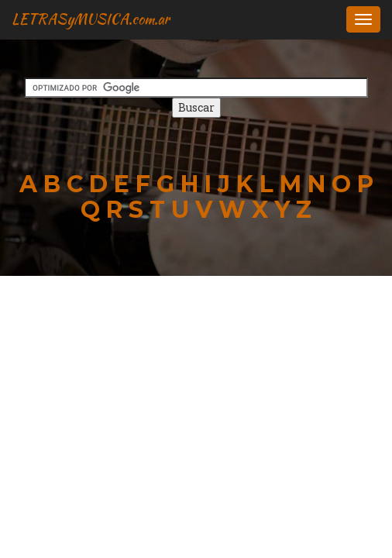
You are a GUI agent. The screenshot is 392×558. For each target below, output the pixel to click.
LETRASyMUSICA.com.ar (91, 19)
